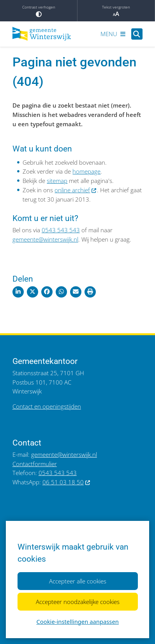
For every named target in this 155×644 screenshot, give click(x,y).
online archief (76, 190)
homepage (86, 171)
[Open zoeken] (137, 34)
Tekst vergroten (116, 11)
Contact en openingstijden (47, 406)
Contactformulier (35, 464)
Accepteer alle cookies (77, 581)
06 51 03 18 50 (66, 482)
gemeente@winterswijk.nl (45, 239)
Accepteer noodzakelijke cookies (77, 602)
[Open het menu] (113, 34)
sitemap (57, 181)
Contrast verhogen (39, 11)
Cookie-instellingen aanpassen (77, 621)
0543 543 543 (61, 230)
